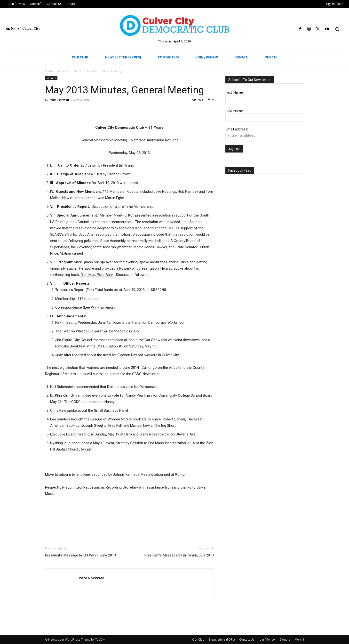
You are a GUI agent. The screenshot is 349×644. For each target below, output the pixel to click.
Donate (285, 640)
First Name (234, 92)
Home (49, 71)
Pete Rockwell (59, 100)
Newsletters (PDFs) (222, 640)
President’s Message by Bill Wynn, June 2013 (80, 555)
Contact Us (247, 640)
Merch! (299, 640)
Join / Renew (267, 640)
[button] (337, 29)
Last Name (234, 111)
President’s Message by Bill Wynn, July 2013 (179, 555)
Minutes (63, 71)
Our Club (198, 640)
